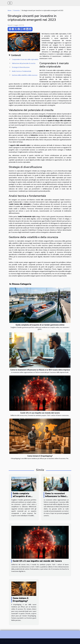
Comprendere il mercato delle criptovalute (25, 60)
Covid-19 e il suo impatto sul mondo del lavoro (40, 413)
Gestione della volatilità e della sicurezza (25, 75)
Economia (16, 11)
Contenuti (16, 55)
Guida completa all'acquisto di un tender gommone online (40, 325)
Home (9, 11)
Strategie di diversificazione (21, 67)
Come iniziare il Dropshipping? (40, 456)
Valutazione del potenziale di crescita (24, 63)
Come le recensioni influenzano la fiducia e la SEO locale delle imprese (40, 370)
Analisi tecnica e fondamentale (22, 71)
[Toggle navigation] (10, 3)
